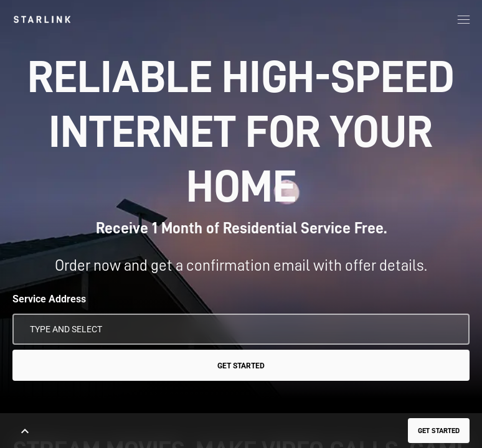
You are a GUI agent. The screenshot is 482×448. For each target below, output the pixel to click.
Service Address (49, 299)
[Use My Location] (451, 329)
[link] (42, 19)
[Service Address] (241, 329)
